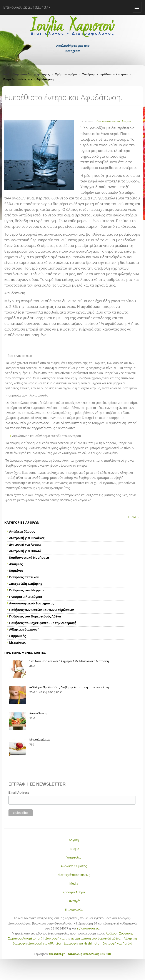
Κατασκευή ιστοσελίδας (83, 954)
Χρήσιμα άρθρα (66, 74)
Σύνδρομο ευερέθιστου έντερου (105, 74)
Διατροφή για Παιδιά (117, 943)
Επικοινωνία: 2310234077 (27, 7)
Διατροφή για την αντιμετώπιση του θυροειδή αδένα (83, 938)
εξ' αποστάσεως (88, 928)
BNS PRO (105, 954)
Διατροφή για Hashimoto (82, 943)
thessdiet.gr (57, 954)
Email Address (19, 793)
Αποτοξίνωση (38, 713)
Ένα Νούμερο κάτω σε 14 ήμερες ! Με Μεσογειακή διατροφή (69, 661)
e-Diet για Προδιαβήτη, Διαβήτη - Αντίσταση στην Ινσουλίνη (69, 687)
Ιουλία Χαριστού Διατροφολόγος (26, 74)
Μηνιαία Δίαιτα (39, 739)
